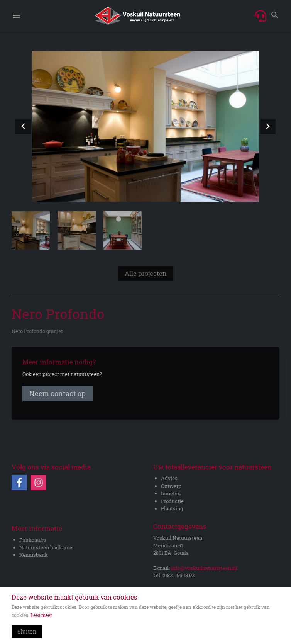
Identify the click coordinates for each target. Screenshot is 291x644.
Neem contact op (58, 394)
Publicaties (33, 540)
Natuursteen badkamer (47, 547)
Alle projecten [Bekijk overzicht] (145, 274)
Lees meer (41, 615)
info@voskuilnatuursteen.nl (204, 568)
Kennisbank (34, 555)
